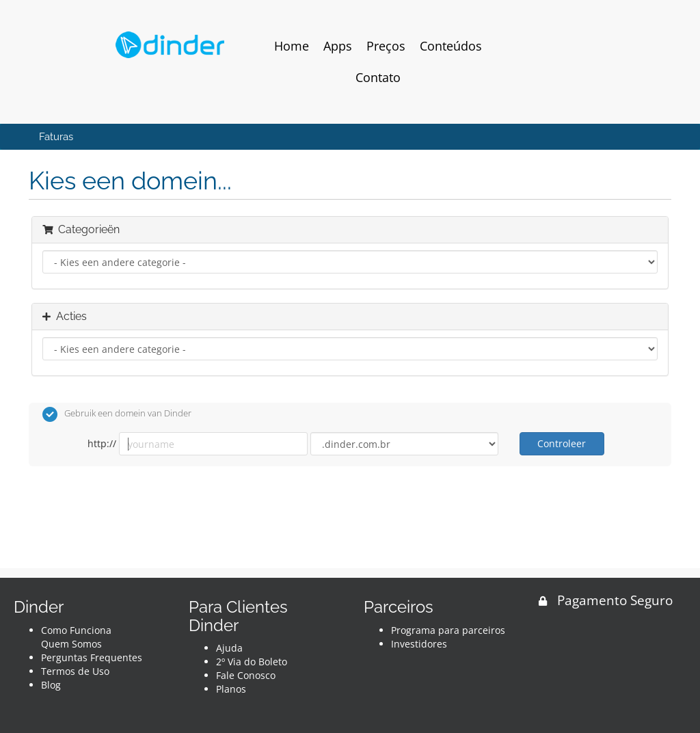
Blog (51, 685)
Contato (378, 77)
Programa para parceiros (448, 630)
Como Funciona (76, 630)
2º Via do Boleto (252, 662)
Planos (231, 689)
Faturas (56, 137)
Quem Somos (71, 644)
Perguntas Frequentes (92, 657)
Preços (386, 46)
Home (292, 46)
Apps (338, 46)
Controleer (562, 443)
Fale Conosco (246, 675)
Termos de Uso (75, 671)
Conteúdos (451, 46)
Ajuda (229, 648)
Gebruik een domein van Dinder (117, 414)
